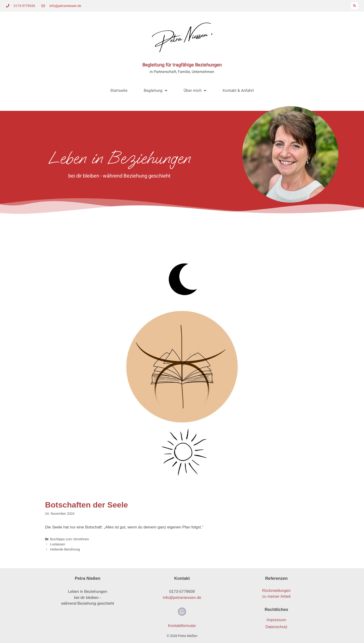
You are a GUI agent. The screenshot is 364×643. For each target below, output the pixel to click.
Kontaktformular (182, 626)
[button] (354, 6)
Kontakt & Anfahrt (238, 90)
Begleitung (156, 91)
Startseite (119, 90)
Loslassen (58, 544)
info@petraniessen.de (182, 598)
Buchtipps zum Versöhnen (70, 539)
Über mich (195, 91)
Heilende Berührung (65, 549)
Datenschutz (276, 627)
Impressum (276, 620)
